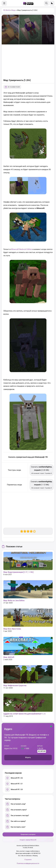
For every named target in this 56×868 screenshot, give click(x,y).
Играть (28, 757)
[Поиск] (46, 3)
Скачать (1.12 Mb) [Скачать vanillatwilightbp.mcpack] (42, 485)
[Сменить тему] (52, 3)
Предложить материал (28, 834)
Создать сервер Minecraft (28, 840)
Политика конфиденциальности (28, 863)
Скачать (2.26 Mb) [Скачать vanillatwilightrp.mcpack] (42, 470)
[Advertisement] (28, 61)
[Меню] (4, 3)
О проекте (28, 860)
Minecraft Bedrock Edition (22, 249)
